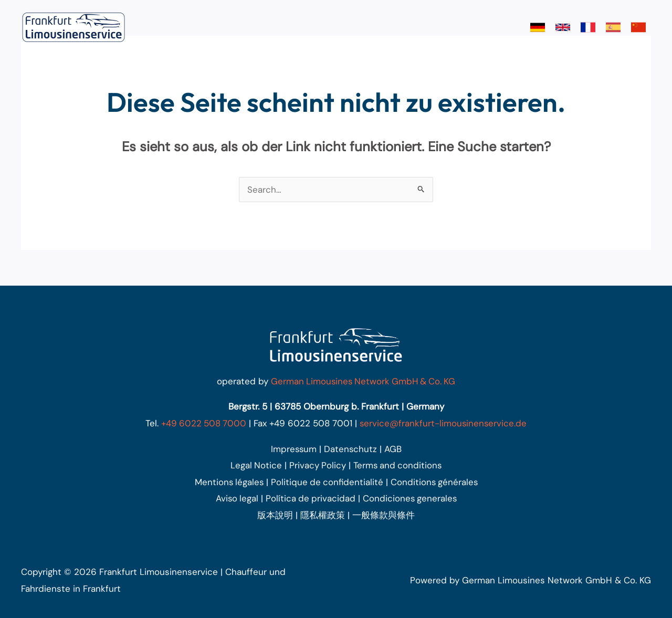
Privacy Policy (317, 465)
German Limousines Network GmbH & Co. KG (363, 381)
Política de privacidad (310, 498)
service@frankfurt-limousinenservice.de (444, 423)
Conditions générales (435, 482)
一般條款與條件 (384, 515)
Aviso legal (235, 498)
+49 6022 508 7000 (203, 423)
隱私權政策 (323, 515)
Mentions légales (227, 482)
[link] (538, 27)
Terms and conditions (398, 465)
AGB (393, 449)
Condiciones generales (411, 498)
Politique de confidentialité (327, 482)
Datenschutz (351, 449)
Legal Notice (255, 465)
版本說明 (275, 515)
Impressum (293, 449)
